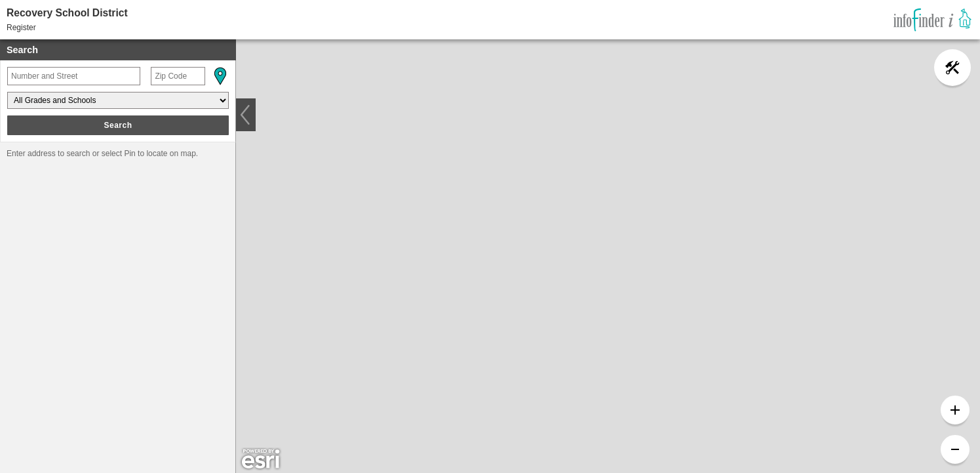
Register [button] (21, 28)
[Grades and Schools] (118, 100)
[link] (932, 20)
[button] (220, 76)
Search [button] (118, 125)
